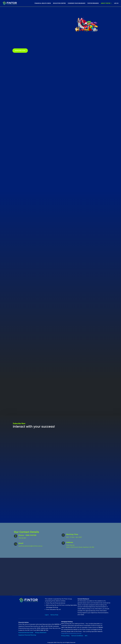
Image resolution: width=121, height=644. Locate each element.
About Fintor (106, 3)
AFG (86, 634)
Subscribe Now (20, 51)
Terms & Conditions (77, 634)
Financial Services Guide (26, 631)
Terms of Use (54, 613)
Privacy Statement (41, 631)
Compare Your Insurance (77, 3)
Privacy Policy (65, 634)
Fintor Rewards (93, 3)
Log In (116, 3)
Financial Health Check (43, 3)
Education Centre (59, 3)
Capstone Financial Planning (27, 633)
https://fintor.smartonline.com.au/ (71, 632)
